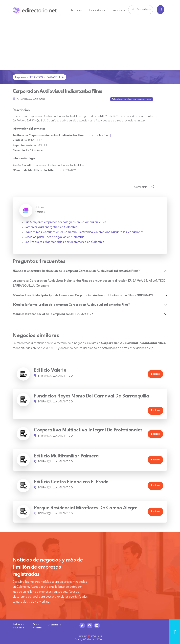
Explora (155, 374)
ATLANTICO (36, 77)
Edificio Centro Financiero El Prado (71, 482)
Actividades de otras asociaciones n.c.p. (132, 99)
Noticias (77, 10)
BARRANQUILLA (55, 77)
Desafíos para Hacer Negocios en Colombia (55, 237)
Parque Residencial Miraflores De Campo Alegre (86, 508)
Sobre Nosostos (38, 626)
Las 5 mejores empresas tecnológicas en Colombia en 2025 (65, 222)
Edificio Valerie (50, 370)
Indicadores (97, 10)
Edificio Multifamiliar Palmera (66, 456)
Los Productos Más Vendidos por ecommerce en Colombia (64, 242)
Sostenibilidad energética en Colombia (51, 227)
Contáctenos (54, 625)
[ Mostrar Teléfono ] (99, 135)
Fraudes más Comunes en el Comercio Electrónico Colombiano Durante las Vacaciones (84, 232)
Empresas (118, 10)
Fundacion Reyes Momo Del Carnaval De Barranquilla (92, 396)
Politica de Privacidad (19, 626)
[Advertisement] (90, 45)
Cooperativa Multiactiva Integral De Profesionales (88, 430)
